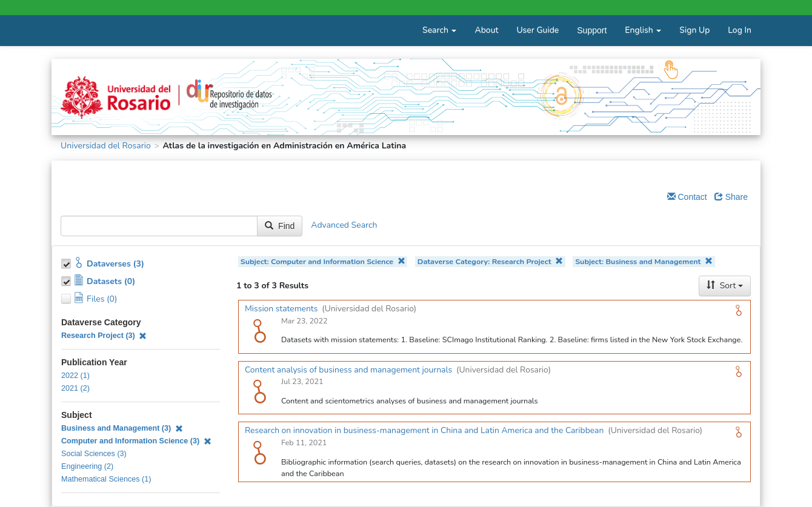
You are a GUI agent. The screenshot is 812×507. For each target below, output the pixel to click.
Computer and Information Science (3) (136, 441)
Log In (740, 30)
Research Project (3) (104, 336)
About (486, 30)
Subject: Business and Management (644, 261)
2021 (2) (75, 388)
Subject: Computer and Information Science (323, 261)
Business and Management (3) (122, 428)
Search (439, 30)
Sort (725, 286)
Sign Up (694, 30)
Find (280, 226)
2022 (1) (75, 376)
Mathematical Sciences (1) (106, 479)
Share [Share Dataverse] (731, 197)
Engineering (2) (87, 466)
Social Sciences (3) (94, 454)
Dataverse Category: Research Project (490, 261)
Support (592, 30)
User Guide (537, 30)
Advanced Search (344, 225)
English (643, 30)
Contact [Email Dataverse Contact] (687, 197)
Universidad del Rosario (106, 146)
